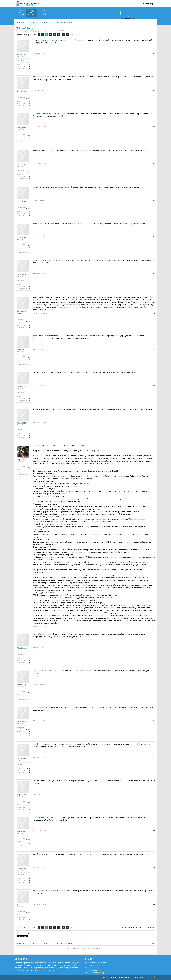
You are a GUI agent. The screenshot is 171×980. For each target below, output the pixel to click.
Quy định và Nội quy (124, 977)
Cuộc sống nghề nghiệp (34, 31)
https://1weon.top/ (41, 77)
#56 (154, 758)
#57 (154, 794)
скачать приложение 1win (51, 260)
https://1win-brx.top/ (42, 671)
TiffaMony (21, 274)
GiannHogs (22, 685)
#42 (154, 90)
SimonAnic (22, 868)
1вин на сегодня (81, 150)
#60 (154, 904)
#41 (154, 54)
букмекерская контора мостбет (47, 113)
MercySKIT (22, 128)
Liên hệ (135, 977)
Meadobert (22, 386)
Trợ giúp (142, 977)
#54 (154, 684)
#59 (154, 868)
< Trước (33, 34)
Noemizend (22, 238)
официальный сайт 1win (43, 817)
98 (29, 64)
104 (29, 915)
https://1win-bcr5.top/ (42, 891)
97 (29, 842)
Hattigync (21, 201)
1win (35, 223)
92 (29, 211)
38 (29, 470)
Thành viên (44, 14)
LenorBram (22, 164)
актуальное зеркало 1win (64, 187)
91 (29, 174)
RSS (154, 977)
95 (29, 101)
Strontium (105, 977)
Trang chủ (20, 14)
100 (29, 248)
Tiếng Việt (113, 977)
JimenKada (22, 905)
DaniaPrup (22, 91)
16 (29, 252)
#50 (154, 386)
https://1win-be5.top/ (42, 707)
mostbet (75, 409)
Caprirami (21, 795)
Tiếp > (73, 34)
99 (29, 284)
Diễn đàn (32, 14)
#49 (154, 349)
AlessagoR (21, 54)
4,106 (28, 138)
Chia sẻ (20, 933)
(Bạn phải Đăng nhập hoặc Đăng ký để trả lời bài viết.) (138, 927)
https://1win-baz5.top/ (42, 634)
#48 (154, 313)
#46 (154, 237)
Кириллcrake (23, 460)
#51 (154, 422)
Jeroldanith (54, 31)
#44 (154, 164)
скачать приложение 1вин (51, 40)
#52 (154, 627)
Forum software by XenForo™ (33, 977)
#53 (154, 647)
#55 (154, 721)
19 (68, 34)
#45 (154, 200)
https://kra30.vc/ (98, 451)
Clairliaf (21, 350)
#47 (154, 274)
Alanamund (22, 831)
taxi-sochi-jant (22, 312)
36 (29, 142)
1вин (43, 372)
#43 (154, 127)
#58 (154, 831)
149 (29, 323)
